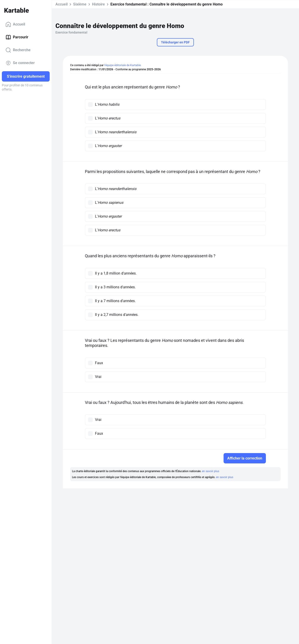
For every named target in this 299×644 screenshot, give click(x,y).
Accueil (15, 24)
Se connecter (20, 63)
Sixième (80, 4)
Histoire (98, 4)
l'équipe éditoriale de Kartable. (123, 65)
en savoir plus (211, 471)
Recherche (18, 50)
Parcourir (17, 37)
